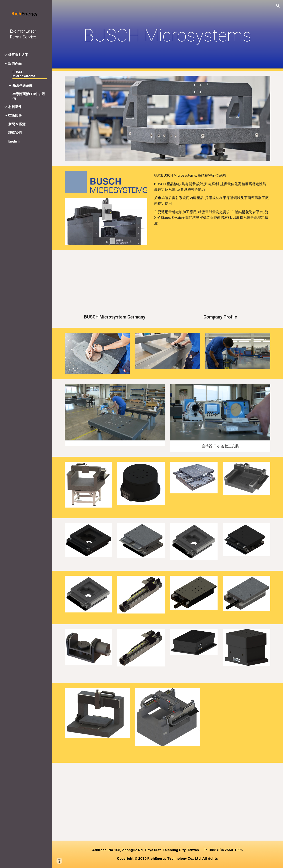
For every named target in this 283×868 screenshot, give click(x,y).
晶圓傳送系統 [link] (22, 85)
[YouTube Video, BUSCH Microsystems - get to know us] (115, 802)
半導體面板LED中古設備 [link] (29, 96)
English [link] (14, 141)
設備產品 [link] (15, 63)
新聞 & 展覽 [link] (17, 124)
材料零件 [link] (15, 107)
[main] (168, 35)
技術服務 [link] (15, 115)
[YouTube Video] (115, 283)
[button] (278, 6)
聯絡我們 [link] (15, 133)
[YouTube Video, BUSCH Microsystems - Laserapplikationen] (220, 802)
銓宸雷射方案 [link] (18, 55)
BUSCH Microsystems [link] (24, 74)
